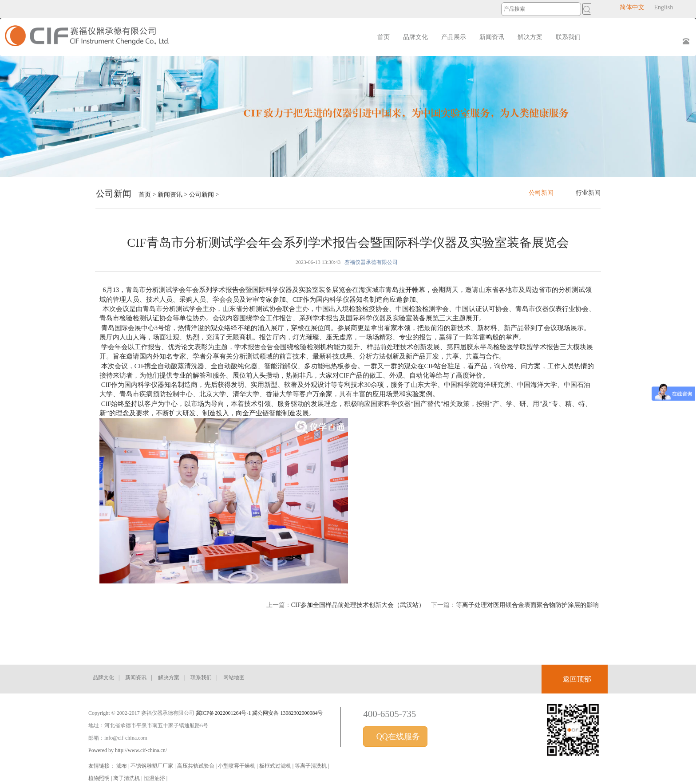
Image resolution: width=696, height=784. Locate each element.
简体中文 (632, 7)
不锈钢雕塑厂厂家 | (154, 766)
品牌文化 (103, 678)
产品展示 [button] (454, 37)
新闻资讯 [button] (492, 37)
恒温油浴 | (156, 778)
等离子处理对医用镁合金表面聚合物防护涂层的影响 (527, 605)
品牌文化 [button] (415, 37)
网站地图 (234, 678)
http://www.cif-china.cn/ (141, 750)
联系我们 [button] (568, 37)
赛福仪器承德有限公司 (371, 262)
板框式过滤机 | (277, 766)
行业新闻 (588, 193)
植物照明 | (101, 778)
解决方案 (169, 678)
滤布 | (123, 766)
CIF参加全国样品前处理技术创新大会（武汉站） (358, 605)
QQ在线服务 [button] (397, 737)
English (663, 7)
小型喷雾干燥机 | (238, 766)
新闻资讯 (170, 195)
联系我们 (201, 678)
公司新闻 (202, 195)
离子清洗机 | (128, 778)
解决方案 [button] (530, 37)
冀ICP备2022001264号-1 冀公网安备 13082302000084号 (259, 713)
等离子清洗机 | (312, 766)
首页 (384, 37)
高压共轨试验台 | (198, 766)
